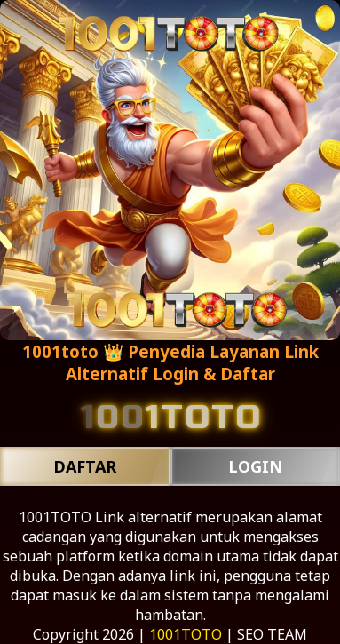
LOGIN (255, 466)
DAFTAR (85, 466)
